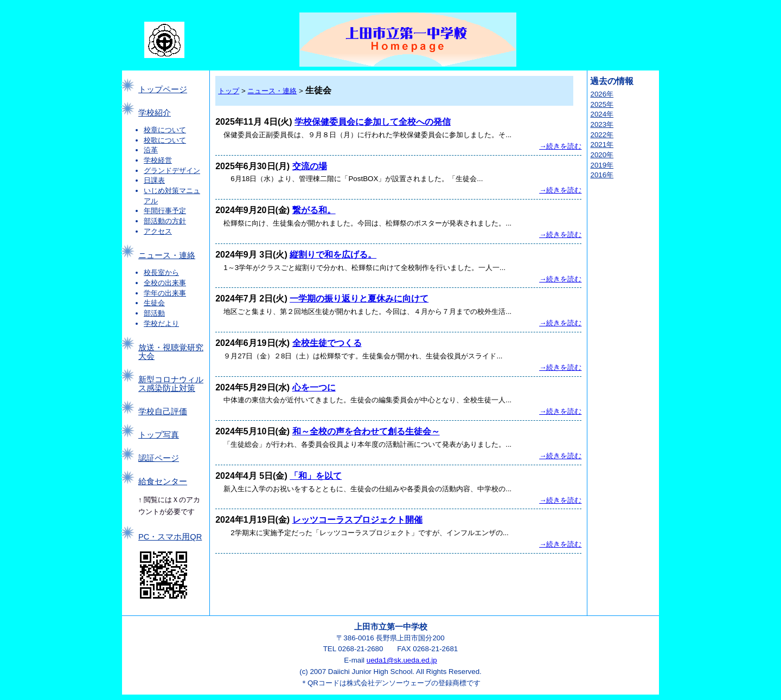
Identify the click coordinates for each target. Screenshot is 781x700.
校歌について (165, 140)
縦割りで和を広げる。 (333, 255)
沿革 (151, 150)
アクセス (158, 231)
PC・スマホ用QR (170, 537)
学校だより (161, 323)
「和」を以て (316, 476)
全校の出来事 (165, 283)
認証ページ (159, 458)
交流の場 (310, 166)
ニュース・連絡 (167, 255)
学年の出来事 (165, 293)
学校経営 (158, 160)
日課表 (154, 180)
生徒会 (154, 303)
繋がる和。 (314, 210)
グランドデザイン (172, 171)
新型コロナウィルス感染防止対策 (171, 384)
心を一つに (314, 387)
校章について (165, 130)
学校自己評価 (163, 412)
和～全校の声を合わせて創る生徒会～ (366, 431)
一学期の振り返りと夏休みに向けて (359, 298)
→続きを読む (560, 146)
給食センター (163, 481)
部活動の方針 (165, 221)
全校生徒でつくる (327, 343)
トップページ (163, 89)
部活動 (154, 313)
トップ (229, 91)
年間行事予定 (165, 211)
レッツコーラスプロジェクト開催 (357, 520)
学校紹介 (155, 113)
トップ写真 (159, 435)
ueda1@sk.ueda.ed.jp (402, 660)
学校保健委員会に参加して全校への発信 (373, 122)
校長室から (161, 272)
